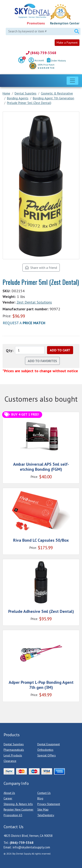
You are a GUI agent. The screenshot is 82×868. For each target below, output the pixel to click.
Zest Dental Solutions (34, 302)
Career (8, 798)
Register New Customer (19, 809)
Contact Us (44, 793)
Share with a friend (41, 268)
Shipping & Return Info (18, 804)
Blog (40, 798)
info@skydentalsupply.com (31, 847)
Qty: (10, 350)
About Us (9, 793)
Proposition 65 (13, 815)
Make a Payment (67, 43)
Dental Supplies (14, 744)
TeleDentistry (46, 815)
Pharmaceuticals (14, 750)
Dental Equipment (49, 744)
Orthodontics (45, 750)
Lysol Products (13, 755)
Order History (56, 61)
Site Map (43, 809)
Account (36, 61)
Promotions (36, 23)
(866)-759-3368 (41, 53)
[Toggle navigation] (72, 81)
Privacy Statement (49, 804)
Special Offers (47, 755)
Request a (24, 323)
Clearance (10, 761)
